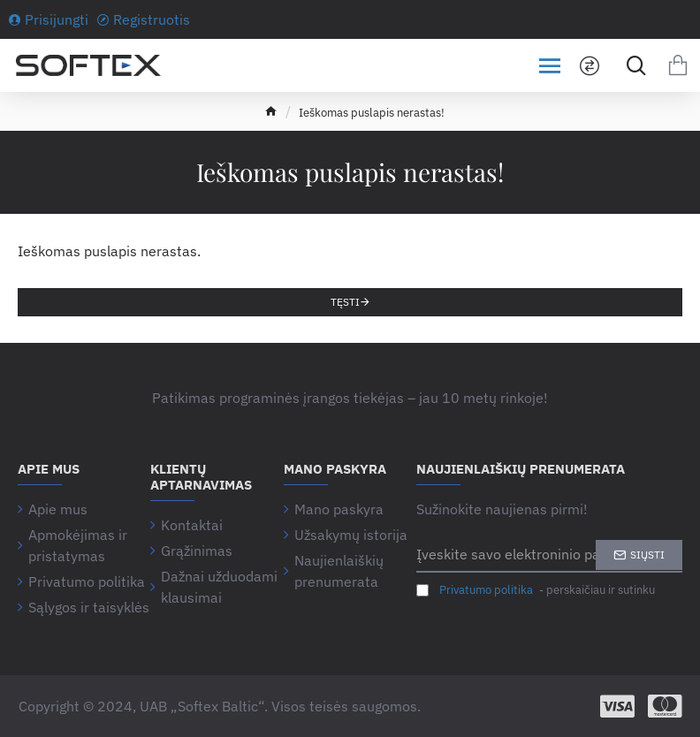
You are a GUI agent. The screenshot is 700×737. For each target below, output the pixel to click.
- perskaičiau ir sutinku (536, 590)
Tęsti (345, 302)
